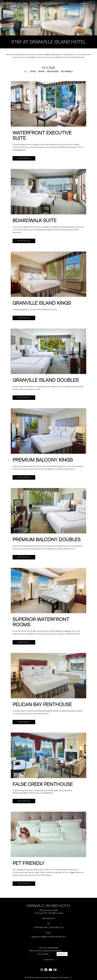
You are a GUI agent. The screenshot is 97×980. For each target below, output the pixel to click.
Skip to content (8, 11)
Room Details (24, 158)
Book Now (89, 4)
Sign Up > (62, 954)
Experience (73, 4)
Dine (44, 4)
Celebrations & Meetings (57, 4)
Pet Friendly (67, 72)
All (26, 72)
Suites (33, 72)
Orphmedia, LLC (66, 977)
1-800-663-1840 (41, 927)
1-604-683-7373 (56, 927)
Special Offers (35, 4)
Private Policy (49, 960)
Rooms (25, 4)
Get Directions (48, 918)
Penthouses (53, 72)
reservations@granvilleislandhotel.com (49, 937)
